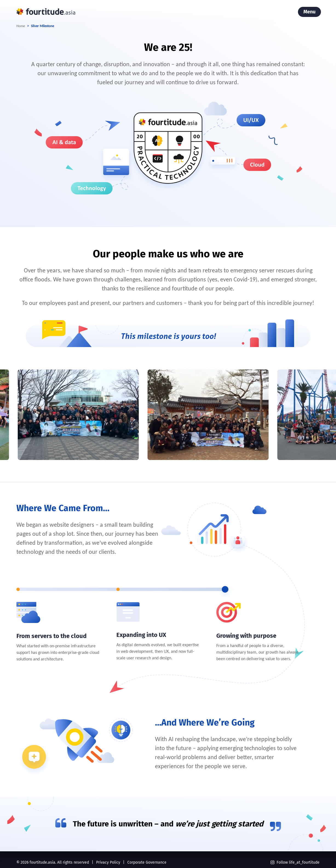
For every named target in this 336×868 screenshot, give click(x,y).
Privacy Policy (108, 862)
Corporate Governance (147, 862)
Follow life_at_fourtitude (295, 862)
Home (21, 26)
